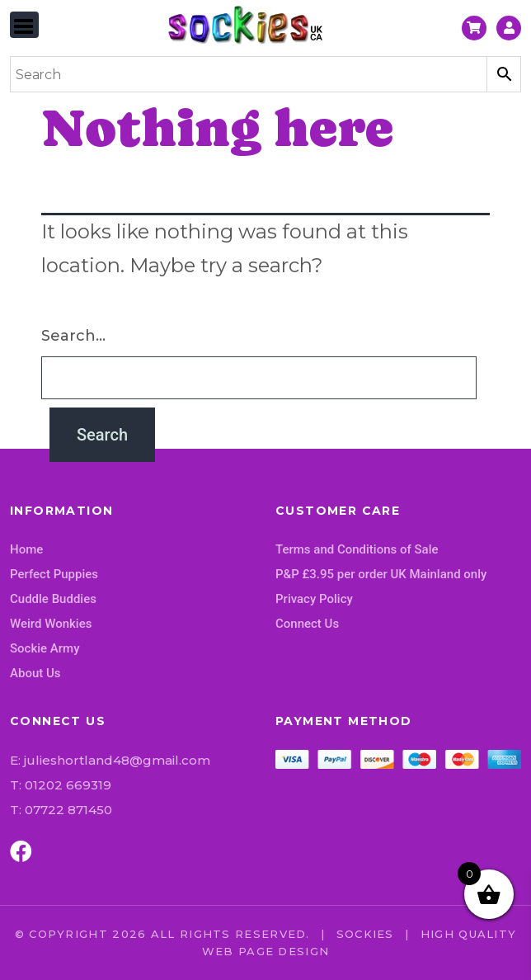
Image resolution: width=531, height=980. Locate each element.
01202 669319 (68, 785)
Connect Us (307, 624)
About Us (35, 673)
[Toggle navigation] (24, 25)
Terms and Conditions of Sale (357, 549)
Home (26, 549)
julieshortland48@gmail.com (117, 760)
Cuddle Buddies (53, 599)
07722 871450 (68, 810)
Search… (73, 336)
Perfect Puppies (54, 574)
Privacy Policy (314, 599)
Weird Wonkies (51, 624)
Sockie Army (45, 648)
